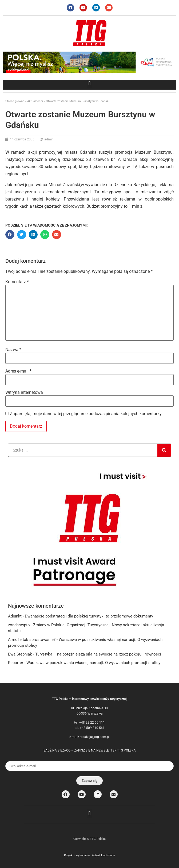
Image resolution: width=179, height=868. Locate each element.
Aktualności (35, 101)
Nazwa (13, 350)
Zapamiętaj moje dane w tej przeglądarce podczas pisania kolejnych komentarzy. (86, 414)
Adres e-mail (18, 371)
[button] (89, 83)
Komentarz (17, 282)
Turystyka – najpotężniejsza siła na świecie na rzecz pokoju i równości (98, 654)
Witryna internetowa (24, 393)
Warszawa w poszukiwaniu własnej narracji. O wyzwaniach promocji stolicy (93, 663)
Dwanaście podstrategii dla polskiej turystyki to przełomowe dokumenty (89, 616)
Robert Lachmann (103, 855)
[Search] (164, 450)
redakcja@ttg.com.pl (95, 737)
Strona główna (15, 101)
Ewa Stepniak (20, 654)
